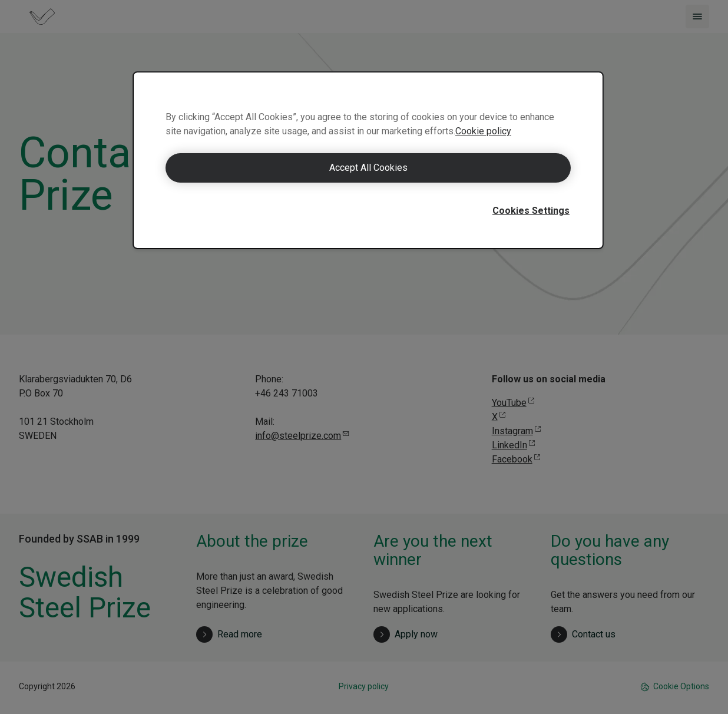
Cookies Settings (531, 211)
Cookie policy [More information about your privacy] (483, 131)
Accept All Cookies (368, 168)
